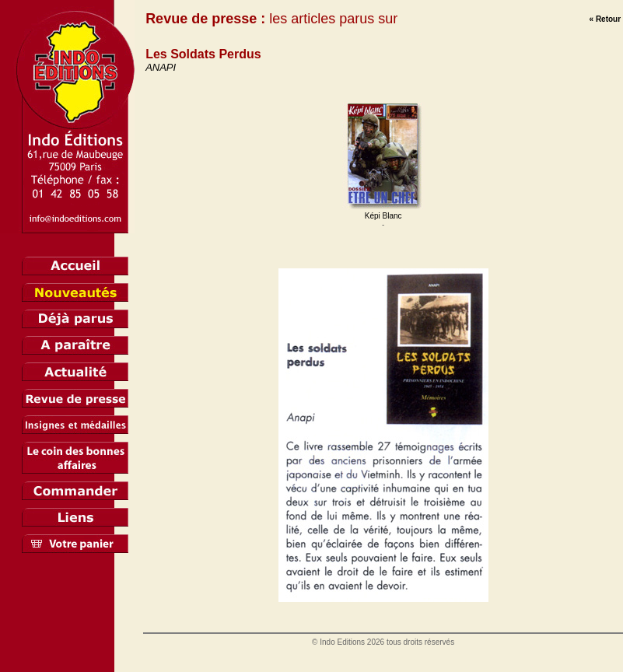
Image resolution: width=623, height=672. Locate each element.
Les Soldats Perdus (203, 54)
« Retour (605, 19)
